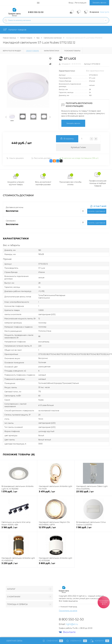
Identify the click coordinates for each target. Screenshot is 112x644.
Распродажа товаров (104, 602)
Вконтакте (67, 632)
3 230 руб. (19, 565)
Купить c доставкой (97, 211)
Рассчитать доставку (41, 158)
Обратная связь (13, 641)
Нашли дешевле (15, 158)
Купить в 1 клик (78, 147)
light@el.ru (72, 624)
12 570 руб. (56, 529)
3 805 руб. (56, 565)
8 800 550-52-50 (36, 12)
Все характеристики (95, 71)
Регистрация (81, 3)
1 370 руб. (19, 493)
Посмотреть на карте (68, 611)
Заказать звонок (99, 3)
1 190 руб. (93, 529)
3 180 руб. (19, 529)
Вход (71, 3)
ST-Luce (92, 78)
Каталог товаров (15, 30)
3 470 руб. (56, 493)
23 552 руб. (93, 493)
